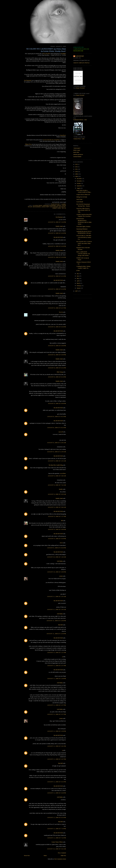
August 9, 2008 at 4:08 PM (57, 529)
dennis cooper (77, 150)
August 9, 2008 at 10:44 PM (57, 548)
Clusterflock (63, 135)
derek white (76, 152)
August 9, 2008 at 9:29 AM (57, 494)
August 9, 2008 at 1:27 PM (57, 516)
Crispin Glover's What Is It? (83, 194)
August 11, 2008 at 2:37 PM (57, 666)
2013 (77, 164)
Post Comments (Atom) (60, 859)
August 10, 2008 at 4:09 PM (57, 572)
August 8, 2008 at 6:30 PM (57, 246)
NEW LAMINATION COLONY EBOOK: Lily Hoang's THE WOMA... (83, 254)
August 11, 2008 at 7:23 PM (57, 838)
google (59, 206)
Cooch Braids (80, 202)
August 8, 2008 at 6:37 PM (57, 308)
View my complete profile (81, 63)
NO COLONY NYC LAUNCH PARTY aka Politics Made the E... (84, 243)
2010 (77, 172)
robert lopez (57, 208)
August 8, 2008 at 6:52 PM (57, 368)
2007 (77, 291)
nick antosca (54, 207)
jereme (61, 576)
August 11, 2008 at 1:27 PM (57, 652)
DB (62, 521)
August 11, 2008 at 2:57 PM (57, 705)
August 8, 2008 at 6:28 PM (57, 233)
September (79, 186)
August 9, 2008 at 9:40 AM (57, 507)
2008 (77, 176)
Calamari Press (77, 139)
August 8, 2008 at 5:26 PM (57, 222)
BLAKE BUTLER (58, 237)
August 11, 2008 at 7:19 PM (57, 829)
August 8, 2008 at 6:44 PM (57, 327)
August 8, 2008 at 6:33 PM (57, 276)
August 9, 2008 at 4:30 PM (57, 539)
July (78, 274)
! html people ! (77, 148)
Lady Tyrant (79, 199)
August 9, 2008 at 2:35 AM (57, 461)
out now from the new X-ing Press (51, 140)
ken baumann (37, 207)
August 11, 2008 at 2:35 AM (57, 596)
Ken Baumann (28, 80)
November (79, 181)
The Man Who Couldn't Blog (56, 465)
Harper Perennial (80, 88)
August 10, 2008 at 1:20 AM (57, 557)
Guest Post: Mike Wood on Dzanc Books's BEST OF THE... (83, 210)
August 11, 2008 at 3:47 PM (57, 759)
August (79, 188)
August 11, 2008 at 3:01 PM (57, 746)
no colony (62, 207)
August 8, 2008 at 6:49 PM (57, 355)
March (78, 283)
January (79, 288)
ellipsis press (38, 206)
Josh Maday (60, 561)
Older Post (63, 856)
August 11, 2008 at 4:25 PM (57, 782)
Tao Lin (61, 312)
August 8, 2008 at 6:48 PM (57, 346)
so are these (63, 473)
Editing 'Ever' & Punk (82, 197)
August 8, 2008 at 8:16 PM (57, 377)
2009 (77, 174)
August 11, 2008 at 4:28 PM (57, 793)
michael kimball (77, 157)
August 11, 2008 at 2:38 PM (57, 679)
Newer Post (27, 856)
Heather (61, 489)
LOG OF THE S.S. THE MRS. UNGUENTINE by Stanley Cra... (84, 237)
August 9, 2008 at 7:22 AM (57, 485)
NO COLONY (46, 54)
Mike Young (60, 372)
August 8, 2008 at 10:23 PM (57, 417)
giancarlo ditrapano (49, 206)
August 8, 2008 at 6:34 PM (57, 289)
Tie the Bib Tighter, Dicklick (83, 227)
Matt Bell (60, 625)
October (79, 183)
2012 (77, 167)
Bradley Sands (59, 226)
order (86, 120)
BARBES (64, 54)
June (78, 276)
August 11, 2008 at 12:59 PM (56, 634)
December (79, 179)
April (78, 281)
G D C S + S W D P (58, 2)
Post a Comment (62, 853)
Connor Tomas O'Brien (57, 842)
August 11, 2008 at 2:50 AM (57, 609)
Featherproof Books (78, 120)
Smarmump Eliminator (82, 229)
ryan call (61, 432)
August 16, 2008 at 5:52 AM (57, 849)
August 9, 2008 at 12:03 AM (57, 443)
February (79, 286)
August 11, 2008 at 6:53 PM (57, 817)
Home (45, 856)
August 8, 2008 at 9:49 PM (57, 403)
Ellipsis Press (28, 144)
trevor (61, 543)
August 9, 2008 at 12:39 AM (57, 452)
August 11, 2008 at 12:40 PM (56, 621)
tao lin (64, 208)
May (78, 278)
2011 (77, 169)
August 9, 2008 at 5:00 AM (57, 476)
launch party (45, 207)
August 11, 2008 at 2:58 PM (57, 731)
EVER (78, 271)
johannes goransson (78, 154)
